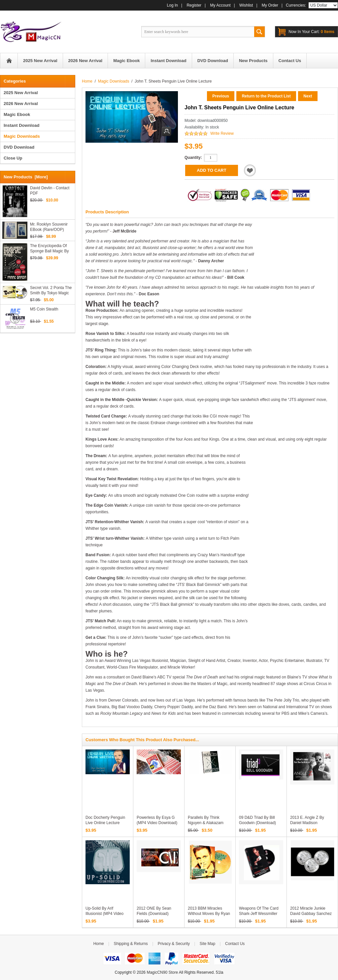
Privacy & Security (174, 944)
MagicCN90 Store (162, 972)
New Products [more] (26, 177)
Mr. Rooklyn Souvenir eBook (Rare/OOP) (49, 227)
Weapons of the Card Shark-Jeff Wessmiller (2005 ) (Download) (259, 914)
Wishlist (246, 5)
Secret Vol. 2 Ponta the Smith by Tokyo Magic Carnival (51, 290)
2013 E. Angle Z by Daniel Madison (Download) (307, 823)
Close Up (13, 158)
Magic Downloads (114, 81)
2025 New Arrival (21, 93)
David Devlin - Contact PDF (50, 191)
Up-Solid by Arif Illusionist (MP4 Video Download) (104, 914)
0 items (311, 32)
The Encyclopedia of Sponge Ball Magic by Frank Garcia (49, 249)
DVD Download (19, 147)
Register (194, 5)
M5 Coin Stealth (44, 309)
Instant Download (21, 125)
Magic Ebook (17, 114)
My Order (270, 5)
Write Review (222, 133)
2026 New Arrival (21, 104)
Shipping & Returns (131, 944)
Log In (172, 5)
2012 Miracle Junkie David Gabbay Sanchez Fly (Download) (311, 914)
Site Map (207, 944)
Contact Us (235, 944)
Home (9, 61)
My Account (220, 5)
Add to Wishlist (250, 170)
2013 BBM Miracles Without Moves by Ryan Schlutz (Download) (209, 914)
